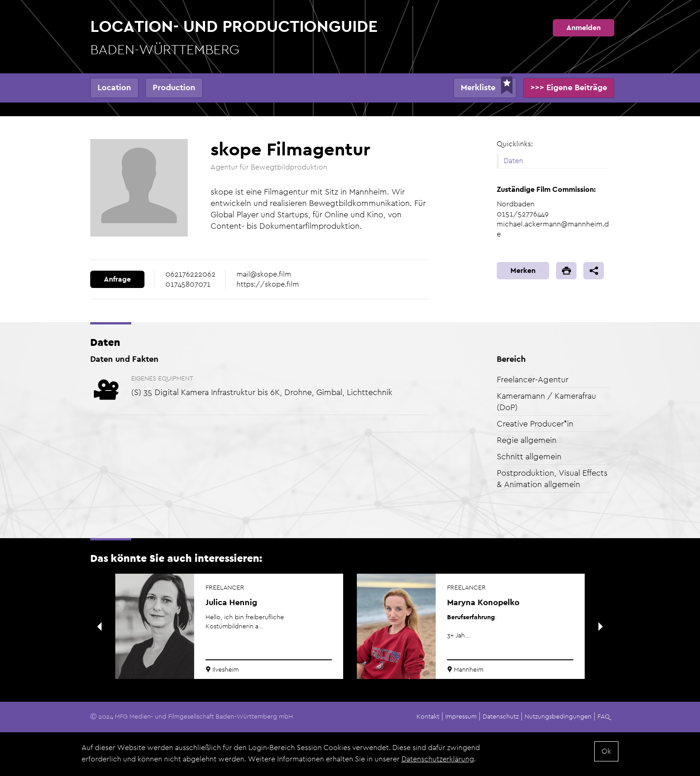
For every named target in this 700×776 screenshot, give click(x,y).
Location (114, 87)
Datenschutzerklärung (438, 759)
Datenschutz (501, 716)
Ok (606, 752)
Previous (99, 627)
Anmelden (584, 28)
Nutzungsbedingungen (558, 716)
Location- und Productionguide (234, 38)
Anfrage (117, 279)
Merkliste (478, 87)
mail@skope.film (264, 274)
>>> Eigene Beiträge (569, 87)
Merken (523, 270)
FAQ (604, 716)
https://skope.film (268, 284)
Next (601, 627)
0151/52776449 (523, 214)
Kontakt (428, 716)
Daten (513, 161)
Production (174, 87)
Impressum (461, 716)
